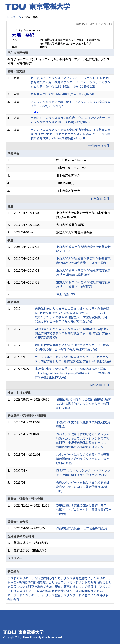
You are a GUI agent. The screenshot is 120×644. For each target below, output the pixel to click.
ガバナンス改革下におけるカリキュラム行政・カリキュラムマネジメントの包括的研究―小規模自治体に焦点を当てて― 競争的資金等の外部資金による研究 (83, 440)
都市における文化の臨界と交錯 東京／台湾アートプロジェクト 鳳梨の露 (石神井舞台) (83, 510)
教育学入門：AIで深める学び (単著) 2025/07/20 (62, 94)
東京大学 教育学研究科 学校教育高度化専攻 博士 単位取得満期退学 (83, 272)
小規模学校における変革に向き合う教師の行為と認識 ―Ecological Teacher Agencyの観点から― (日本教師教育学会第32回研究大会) (73, 373)
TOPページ (14, 17)
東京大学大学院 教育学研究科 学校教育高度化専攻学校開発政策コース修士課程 (83, 261)
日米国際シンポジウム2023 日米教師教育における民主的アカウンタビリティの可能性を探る (83, 404)
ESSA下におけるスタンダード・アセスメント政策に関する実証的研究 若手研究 (83, 473)
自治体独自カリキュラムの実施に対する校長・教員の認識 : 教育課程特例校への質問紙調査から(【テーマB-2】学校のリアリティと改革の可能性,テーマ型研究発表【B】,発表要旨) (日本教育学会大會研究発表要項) (72, 315)
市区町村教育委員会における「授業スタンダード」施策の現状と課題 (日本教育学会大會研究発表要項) (72, 347)
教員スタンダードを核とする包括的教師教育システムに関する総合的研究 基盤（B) (83, 487)
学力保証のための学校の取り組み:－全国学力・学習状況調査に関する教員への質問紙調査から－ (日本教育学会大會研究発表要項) (73, 333)
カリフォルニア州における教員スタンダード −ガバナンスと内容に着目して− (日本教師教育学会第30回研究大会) (73, 359)
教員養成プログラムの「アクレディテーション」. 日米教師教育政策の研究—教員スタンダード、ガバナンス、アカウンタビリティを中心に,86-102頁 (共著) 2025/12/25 (71, 82)
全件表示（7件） (101, 198)
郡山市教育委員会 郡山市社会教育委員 (82, 528)
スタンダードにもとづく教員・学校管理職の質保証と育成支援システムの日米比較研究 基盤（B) (83, 459)
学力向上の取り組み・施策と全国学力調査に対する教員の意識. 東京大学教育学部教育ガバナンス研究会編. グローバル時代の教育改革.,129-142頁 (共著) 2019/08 (71, 134)
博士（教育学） (66, 294)
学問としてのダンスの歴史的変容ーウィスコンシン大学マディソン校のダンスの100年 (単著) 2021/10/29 (71, 120)
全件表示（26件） (101, 146)
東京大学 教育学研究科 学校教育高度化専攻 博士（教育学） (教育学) (83, 284)
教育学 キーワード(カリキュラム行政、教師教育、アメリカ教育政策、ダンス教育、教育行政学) (59, 61)
